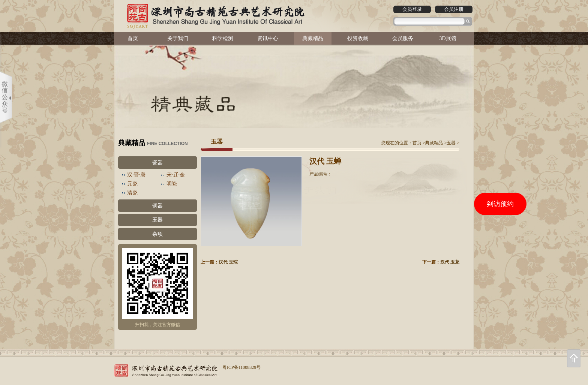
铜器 (157, 206)
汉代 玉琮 (228, 262)
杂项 (157, 234)
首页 (133, 38)
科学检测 (223, 38)
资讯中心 (268, 38)
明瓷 (172, 184)
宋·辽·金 (176, 175)
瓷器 (157, 163)
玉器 (157, 220)
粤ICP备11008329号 (241, 367)
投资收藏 (358, 38)
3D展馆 (448, 38)
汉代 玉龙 (450, 262)
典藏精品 (313, 38)
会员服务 (403, 38)
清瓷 (132, 193)
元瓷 (132, 184)
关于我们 (178, 38)
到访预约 (500, 204)
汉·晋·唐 (136, 175)
